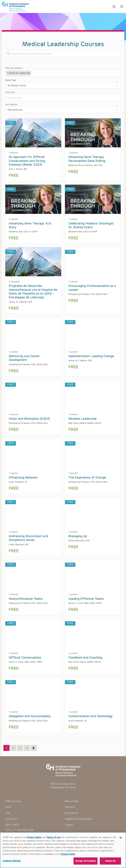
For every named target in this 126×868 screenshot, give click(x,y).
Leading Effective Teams (86, 599)
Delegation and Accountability (30, 716)
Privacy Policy (34, 840)
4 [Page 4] (28, 747)
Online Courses (13, 801)
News (8, 807)
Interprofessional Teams (26, 599)
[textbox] (45, 73)
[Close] (121, 840)
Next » (34, 748)
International (71, 813)
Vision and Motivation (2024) (29, 419)
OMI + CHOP (12, 825)
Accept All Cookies (86, 864)
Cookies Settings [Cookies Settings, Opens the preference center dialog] (12, 863)
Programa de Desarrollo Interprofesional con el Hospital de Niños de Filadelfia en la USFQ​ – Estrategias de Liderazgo (33, 292)
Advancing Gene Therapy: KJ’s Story (30, 225)
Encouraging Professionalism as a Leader (92, 288)
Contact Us (11, 819)
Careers (69, 825)
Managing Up (78, 536)
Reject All (110, 864)
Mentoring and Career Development (24, 358)
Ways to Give (72, 801)
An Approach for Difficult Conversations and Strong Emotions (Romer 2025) (27, 161)
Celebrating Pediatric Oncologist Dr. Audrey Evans (91, 225)
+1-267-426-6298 (24, 830)
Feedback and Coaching (85, 658)
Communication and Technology (90, 716)
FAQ (7, 813)
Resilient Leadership (83, 419)
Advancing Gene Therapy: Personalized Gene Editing (87, 159)
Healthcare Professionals (78, 819)
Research (70, 807)
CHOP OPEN (16, 6)
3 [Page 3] (21, 747)
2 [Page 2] (14, 747)
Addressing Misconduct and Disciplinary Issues (28, 538)
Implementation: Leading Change (91, 356)
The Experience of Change (87, 478)
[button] (122, 6)
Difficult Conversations (25, 658)
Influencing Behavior (23, 478)
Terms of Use (54, 840)
